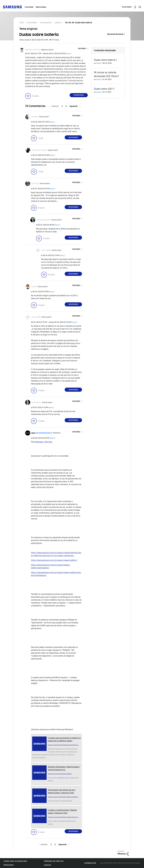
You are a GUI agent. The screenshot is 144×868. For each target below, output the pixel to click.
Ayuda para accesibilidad (15, 861)
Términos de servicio (54, 861)
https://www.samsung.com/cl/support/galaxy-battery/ (54, 560)
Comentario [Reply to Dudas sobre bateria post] (79, 95)
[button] (84, 49)
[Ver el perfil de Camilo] (34, 287)
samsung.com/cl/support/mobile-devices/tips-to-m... (63, 745)
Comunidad (29, 7)
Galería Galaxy (41, 7)
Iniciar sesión (127, 7)
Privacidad (9, 865)
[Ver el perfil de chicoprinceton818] (43, 220)
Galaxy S (68, 54)
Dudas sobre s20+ (103, 89)
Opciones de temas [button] (115, 34)
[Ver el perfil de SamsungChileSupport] (43, 433)
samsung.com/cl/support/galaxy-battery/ (60, 774)
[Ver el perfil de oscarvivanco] (36, 402)
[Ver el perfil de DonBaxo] (35, 117)
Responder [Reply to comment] (73, 137)
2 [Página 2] (66, 106)
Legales (48, 865)
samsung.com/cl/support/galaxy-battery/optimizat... (63, 797)
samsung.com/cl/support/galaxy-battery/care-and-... (63, 817)
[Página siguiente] (75, 106)
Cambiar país (90, 863)
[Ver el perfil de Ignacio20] (35, 184)
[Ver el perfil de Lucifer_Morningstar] (39, 150)
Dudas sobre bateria (105, 60)
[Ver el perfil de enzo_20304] (46, 250)
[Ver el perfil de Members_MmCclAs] (33, 50)
